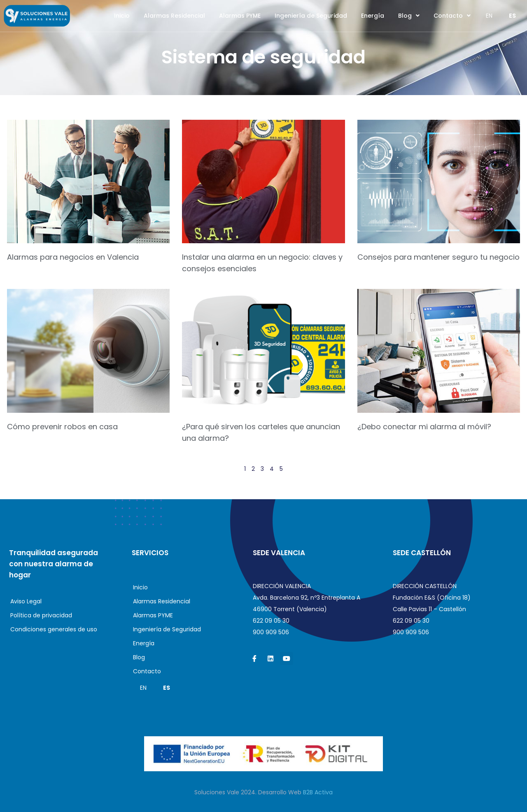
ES (512, 16)
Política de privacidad (41, 615)
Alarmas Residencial (174, 16)
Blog (409, 16)
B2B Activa (318, 792)
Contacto (452, 16)
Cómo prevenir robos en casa (62, 427)
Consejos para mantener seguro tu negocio (438, 257)
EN (489, 16)
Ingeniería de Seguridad (311, 16)
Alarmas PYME (240, 16)
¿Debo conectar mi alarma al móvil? (424, 427)
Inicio (122, 16)
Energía (373, 16)
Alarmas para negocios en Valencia (73, 257)
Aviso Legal (26, 601)
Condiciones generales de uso (54, 629)
